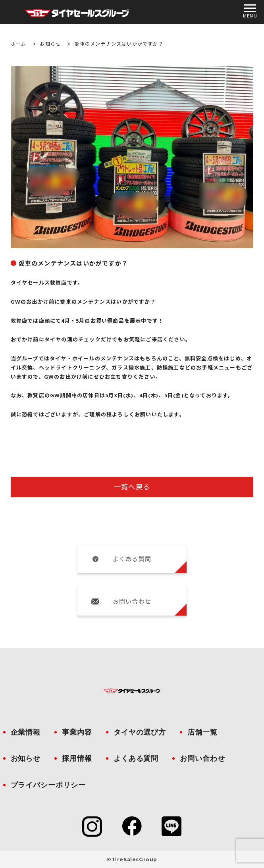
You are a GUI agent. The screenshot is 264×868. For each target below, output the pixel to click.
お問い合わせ (132, 601)
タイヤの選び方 (140, 732)
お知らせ (50, 44)
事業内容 (77, 732)
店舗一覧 (202, 732)
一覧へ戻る (132, 487)
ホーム (19, 44)
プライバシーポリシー (48, 785)
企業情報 (26, 732)
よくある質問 (132, 559)
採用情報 (77, 758)
